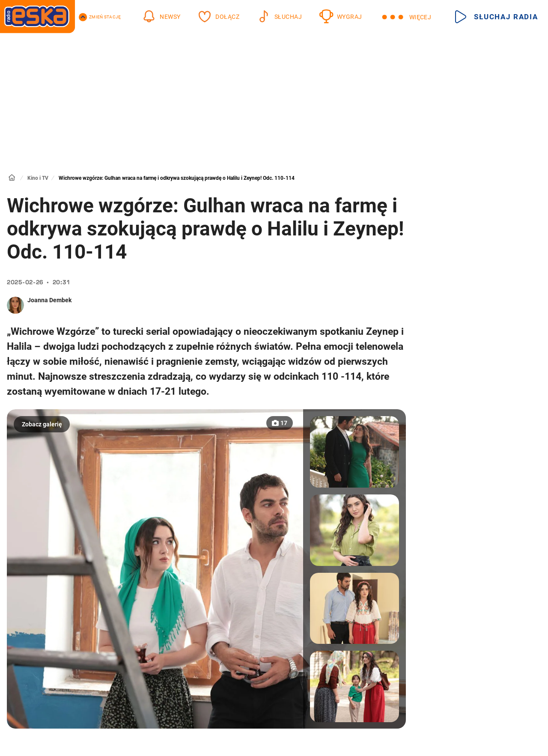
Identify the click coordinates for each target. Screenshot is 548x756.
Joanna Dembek (49, 300)
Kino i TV (38, 178)
